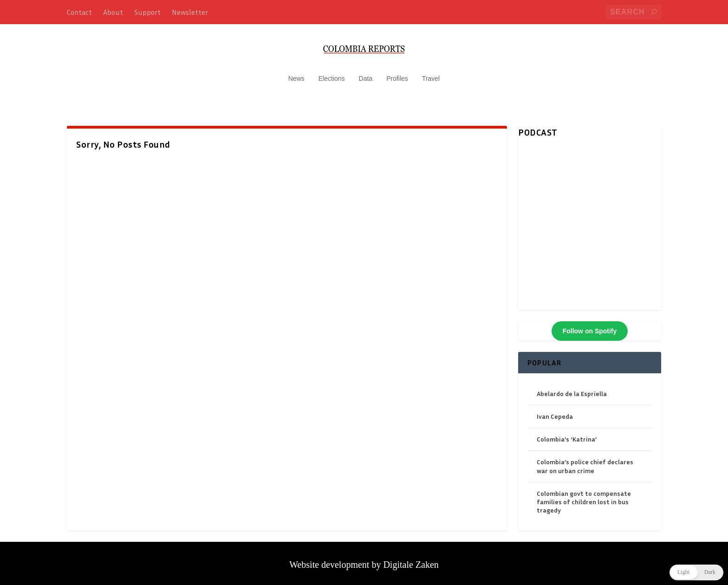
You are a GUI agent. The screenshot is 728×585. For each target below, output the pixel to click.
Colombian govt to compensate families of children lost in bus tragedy (584, 497)
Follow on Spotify (590, 326)
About (113, 12)
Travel (431, 74)
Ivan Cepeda (555, 412)
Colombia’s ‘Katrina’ (567, 435)
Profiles (397, 74)
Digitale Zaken (411, 560)
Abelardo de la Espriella (572, 389)
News (296, 74)
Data (366, 74)
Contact (79, 12)
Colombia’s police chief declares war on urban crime (585, 462)
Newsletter (190, 12)
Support (147, 12)
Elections (332, 74)
